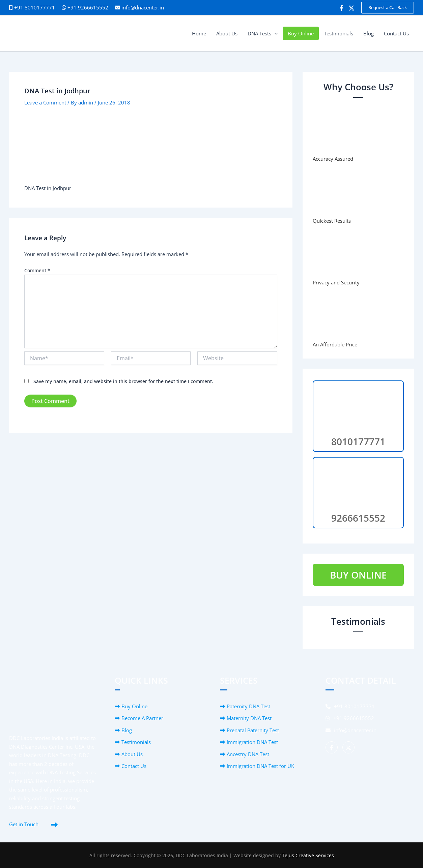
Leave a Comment (45, 102)
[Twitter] (351, 8)
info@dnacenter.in (143, 7)
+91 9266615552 (85, 7)
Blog (127, 730)
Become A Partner (142, 718)
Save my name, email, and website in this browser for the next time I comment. (123, 381)
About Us (132, 754)
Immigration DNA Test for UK (260, 766)
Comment (37, 270)
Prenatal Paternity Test (253, 730)
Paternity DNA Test (248, 706)
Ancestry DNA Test (248, 754)
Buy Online (134, 706)
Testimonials (136, 742)
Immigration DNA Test (252, 742)
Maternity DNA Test (249, 718)
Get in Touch (24, 824)
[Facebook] (341, 8)
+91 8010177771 (350, 706)
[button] (388, 8)
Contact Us (134, 766)
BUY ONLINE (358, 575)
